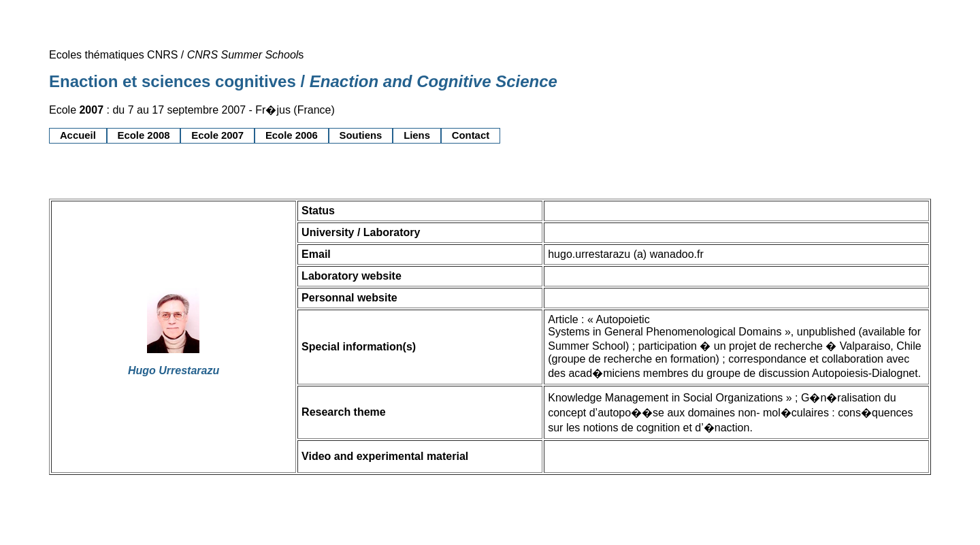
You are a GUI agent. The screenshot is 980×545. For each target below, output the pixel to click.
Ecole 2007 (217, 135)
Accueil (78, 135)
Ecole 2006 (292, 135)
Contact (471, 135)
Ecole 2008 (144, 135)
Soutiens (361, 135)
